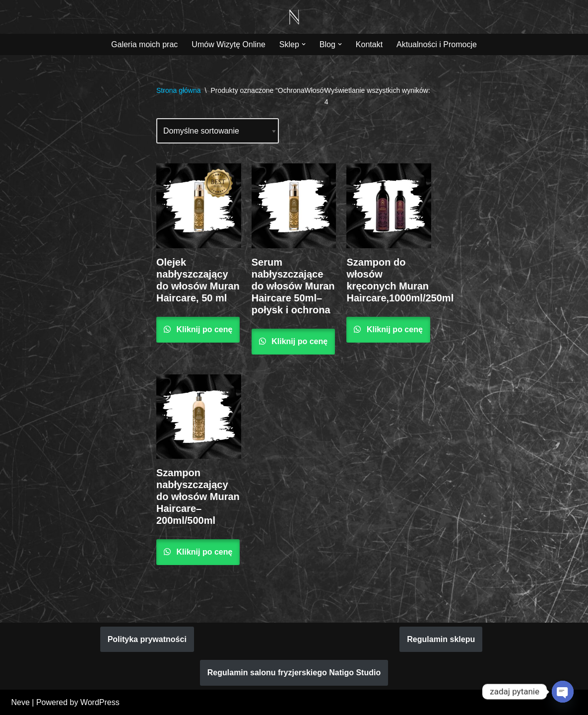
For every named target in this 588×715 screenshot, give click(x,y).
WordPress (100, 702)
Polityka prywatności (147, 639)
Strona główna (179, 90)
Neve (21, 702)
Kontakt (369, 44)
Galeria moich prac (144, 44)
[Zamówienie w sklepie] (218, 131)
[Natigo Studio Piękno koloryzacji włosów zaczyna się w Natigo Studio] (294, 17)
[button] (304, 44)
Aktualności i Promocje (437, 44)
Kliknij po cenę (203, 329)
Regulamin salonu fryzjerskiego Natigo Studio (294, 673)
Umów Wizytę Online (228, 44)
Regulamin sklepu (441, 639)
